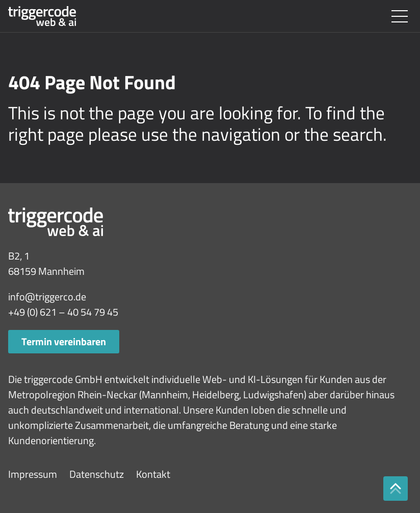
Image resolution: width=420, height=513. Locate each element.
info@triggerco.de (47, 297)
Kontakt (153, 474)
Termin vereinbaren (64, 341)
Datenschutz (97, 474)
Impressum (33, 474)
